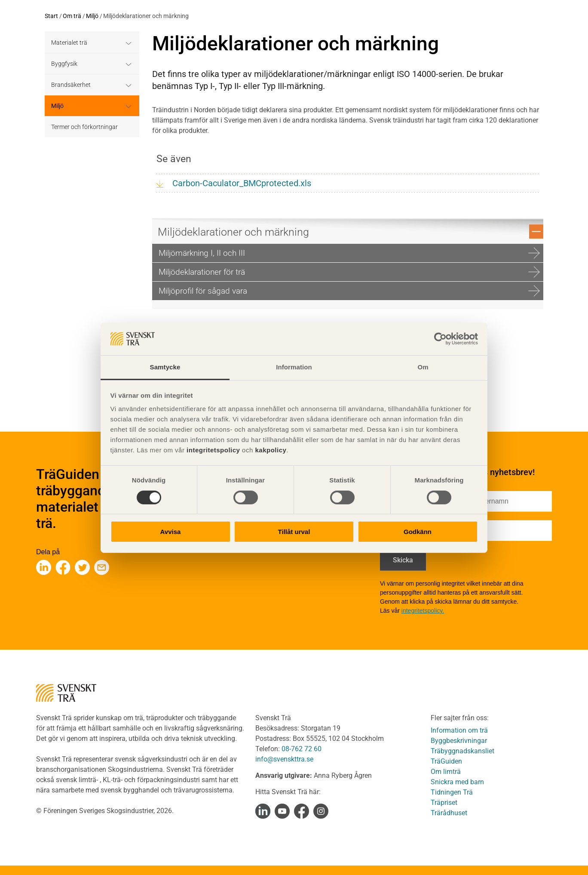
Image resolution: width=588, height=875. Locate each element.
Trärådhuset (449, 813)
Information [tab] (294, 367)
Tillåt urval (294, 532)
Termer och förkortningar (84, 127)
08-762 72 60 (302, 749)
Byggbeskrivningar (459, 741)
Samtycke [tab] (165, 367)
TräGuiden (446, 761)
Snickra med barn (457, 782)
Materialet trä (69, 43)
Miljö (92, 16)
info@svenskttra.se (284, 759)
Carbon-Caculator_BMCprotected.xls (242, 183)
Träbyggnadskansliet (462, 751)
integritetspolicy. (423, 611)
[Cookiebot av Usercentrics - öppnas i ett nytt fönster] (440, 339)
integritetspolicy (212, 450)
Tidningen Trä (452, 792)
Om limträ (446, 772)
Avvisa (171, 532)
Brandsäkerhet (71, 85)
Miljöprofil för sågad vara (349, 291)
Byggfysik (64, 64)
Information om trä (459, 730)
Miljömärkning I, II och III (349, 253)
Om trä (72, 16)
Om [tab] (423, 367)
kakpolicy (271, 450)
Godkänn (418, 532)
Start (51, 16)
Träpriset (444, 803)
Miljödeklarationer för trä (349, 272)
